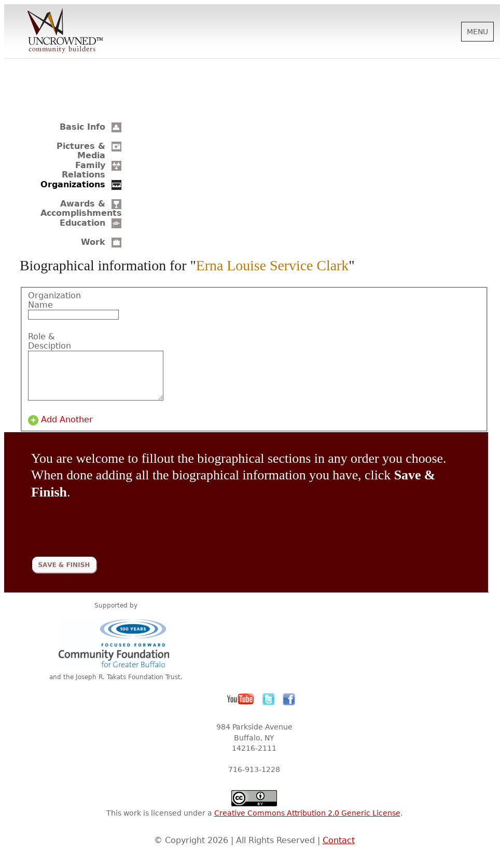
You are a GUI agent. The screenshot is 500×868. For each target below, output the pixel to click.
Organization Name (54, 300)
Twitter (269, 709)
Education (82, 223)
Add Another (67, 429)
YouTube (241, 709)
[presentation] (110, 530)
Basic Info (82, 127)
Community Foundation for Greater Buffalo (116, 652)
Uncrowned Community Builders (65, 31)
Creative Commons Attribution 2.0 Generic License (307, 822)
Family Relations (84, 170)
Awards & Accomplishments (81, 208)
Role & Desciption (50, 341)
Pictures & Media (81, 151)
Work (93, 242)
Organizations (73, 184)
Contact (339, 850)
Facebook (289, 709)
